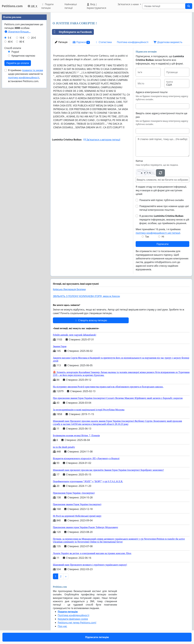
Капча (139, 161)
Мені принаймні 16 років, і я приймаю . (158, 231)
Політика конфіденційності (133, 42)
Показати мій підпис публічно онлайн (161, 200)
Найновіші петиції (71, 6)
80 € (22, 42)
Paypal (15, 52)
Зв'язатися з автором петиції (102, 140)
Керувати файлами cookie (73, 619)
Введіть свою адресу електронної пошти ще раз (161, 115)
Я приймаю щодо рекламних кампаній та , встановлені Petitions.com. (26, 76)
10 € (22, 38)
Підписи (81, 42)
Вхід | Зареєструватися (96, 6)
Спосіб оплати (13, 48)
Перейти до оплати (18, 63)
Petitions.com (12, 6)
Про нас (62, 626)
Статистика (103, 42)
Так (147, 237)
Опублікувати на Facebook (72, 32)
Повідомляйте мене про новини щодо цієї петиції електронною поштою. (164, 208)
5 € (10, 38)
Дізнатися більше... (18, 32)
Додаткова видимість (168, 42)
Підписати (162, 244)
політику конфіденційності (24, 78)
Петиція (61, 42)
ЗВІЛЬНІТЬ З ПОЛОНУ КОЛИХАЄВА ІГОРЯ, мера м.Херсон (86, 296)
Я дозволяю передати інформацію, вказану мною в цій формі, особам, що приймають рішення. (164, 220)
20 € (33, 38)
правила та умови (33, 70)
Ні (163, 237)
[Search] (164, 6)
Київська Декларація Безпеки (69, 289)
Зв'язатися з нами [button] (128, 4)
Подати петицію (47, 6)
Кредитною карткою (23, 56)
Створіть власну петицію (91, 320)
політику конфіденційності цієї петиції (158, 233)
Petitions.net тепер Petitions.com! (77, 623)
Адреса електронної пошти (152, 92)
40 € (10, 42)
